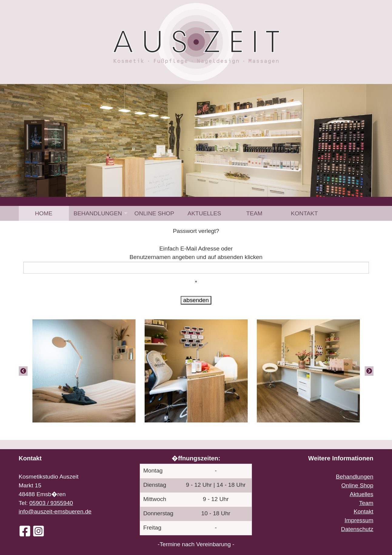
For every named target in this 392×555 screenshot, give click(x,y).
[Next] (369, 371)
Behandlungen (98, 213)
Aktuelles (204, 213)
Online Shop (154, 213)
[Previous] (23, 371)
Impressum (359, 520)
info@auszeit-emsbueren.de (55, 511)
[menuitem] (44, 213)
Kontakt (304, 213)
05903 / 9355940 (51, 503)
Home (44, 213)
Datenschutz (357, 529)
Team (254, 213)
